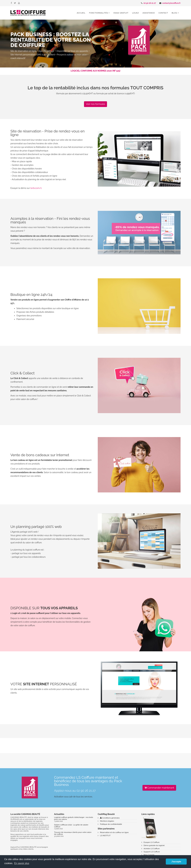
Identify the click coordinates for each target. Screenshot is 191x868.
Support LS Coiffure (152, 852)
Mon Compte (149, 855)
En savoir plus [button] (22, 863)
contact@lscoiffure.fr (171, 3)
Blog (174, 13)
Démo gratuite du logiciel (154, 845)
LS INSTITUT (105, 836)
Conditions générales (110, 818)
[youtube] (19, 3)
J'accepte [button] (176, 862)
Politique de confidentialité (111, 824)
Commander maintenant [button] (159, 788)
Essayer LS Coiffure (151, 842)
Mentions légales (107, 821)
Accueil (81, 13)
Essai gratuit (121, 13)
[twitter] (15, 3)
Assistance (149, 13)
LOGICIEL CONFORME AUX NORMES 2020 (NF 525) (96, 71)
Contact (163, 13)
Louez (136, 13)
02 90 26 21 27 (150, 3)
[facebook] (11, 3)
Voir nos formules (96, 104)
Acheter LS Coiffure (151, 849)
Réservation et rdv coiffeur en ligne (114, 832)
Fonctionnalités (98, 13)
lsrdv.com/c (36, 188)
